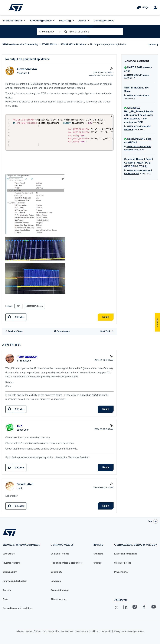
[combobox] (93, 32)
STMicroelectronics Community (16, 8)
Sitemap (98, 563)
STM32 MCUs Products (73, 44)
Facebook (147, 609)
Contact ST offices (60, 554)
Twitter (119, 609)
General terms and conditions (18, 608)
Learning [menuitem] (65, 20)
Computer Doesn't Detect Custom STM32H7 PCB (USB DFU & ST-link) (139, 163)
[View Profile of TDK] (19, 426)
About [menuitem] (82, 20)
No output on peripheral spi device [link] (108, 44)
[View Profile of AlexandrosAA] (27, 69)
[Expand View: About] (88, 20)
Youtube (156, 609)
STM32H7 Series (35, 306)
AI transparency (59, 599)
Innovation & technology (15, 581)
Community (56, 572)
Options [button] (152, 45)
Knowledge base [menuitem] (41, 20)
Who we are (9, 554)
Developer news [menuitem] (104, 20)
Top (150, 521)
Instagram (138, 609)
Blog (5, 599)
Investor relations (12, 563)
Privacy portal (121, 572)
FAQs (146, 8)
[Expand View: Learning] (73, 20)
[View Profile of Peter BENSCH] (27, 357)
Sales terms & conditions (87, 631)
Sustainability (10, 572)
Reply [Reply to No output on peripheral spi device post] (106, 317)
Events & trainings (60, 590)
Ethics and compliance (126, 554)
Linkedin (128, 609)
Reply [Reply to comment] (106, 409)
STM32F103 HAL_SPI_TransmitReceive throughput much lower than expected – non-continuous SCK (139, 115)
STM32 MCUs (49, 44)
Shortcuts (98, 554)
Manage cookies (136, 631)
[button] (35, 204)
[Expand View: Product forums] (25, 20)
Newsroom (56, 581)
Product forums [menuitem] (13, 20)
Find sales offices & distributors (67, 563)
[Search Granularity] (49, 32)
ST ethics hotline (123, 563)
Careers (7, 590)
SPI (19, 306)
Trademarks (106, 631)
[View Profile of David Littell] (25, 484)
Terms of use (67, 631)
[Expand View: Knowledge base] (54, 20)
